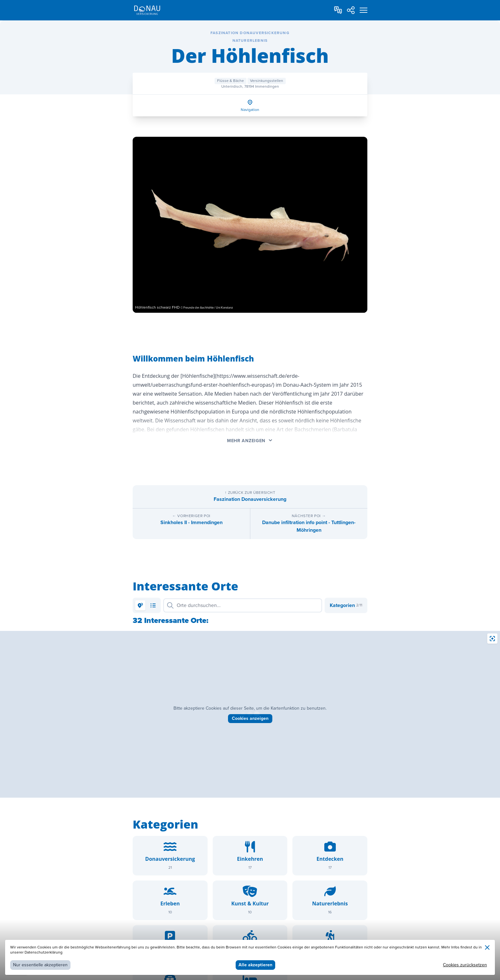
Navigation (250, 110)
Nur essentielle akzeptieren (40, 965)
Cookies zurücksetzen (465, 965)
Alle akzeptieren (255, 965)
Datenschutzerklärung (44, 952)
